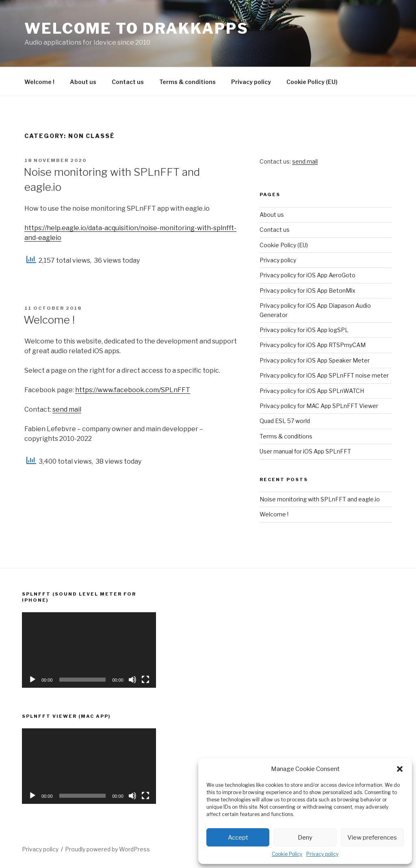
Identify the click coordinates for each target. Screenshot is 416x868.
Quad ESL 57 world (285, 421)
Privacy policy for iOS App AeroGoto (308, 275)
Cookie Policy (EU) (312, 82)
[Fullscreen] (145, 680)
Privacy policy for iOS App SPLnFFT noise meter (324, 375)
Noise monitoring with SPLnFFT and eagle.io (320, 499)
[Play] (32, 680)
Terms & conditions (187, 82)
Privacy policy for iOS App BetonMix (308, 290)
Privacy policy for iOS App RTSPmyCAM (313, 345)
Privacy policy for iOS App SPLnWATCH (312, 391)
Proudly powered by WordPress (107, 849)
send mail (67, 409)
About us (83, 82)
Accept (238, 838)
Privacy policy (322, 854)
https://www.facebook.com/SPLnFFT (133, 390)
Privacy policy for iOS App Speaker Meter (315, 360)
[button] (400, 769)
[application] (89, 650)
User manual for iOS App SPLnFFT (305, 451)
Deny (305, 838)
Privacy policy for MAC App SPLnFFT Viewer (319, 406)
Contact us (128, 82)
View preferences (372, 838)
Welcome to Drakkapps (136, 28)
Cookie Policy (287, 854)
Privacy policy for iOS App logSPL (304, 330)
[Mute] (132, 680)
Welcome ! (39, 82)
